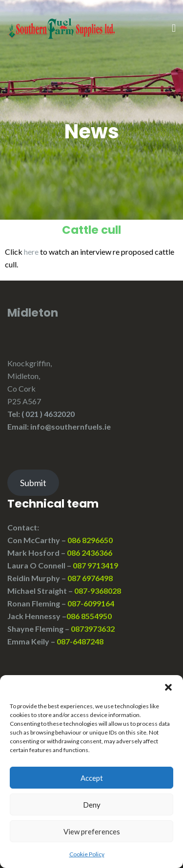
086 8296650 (90, 540)
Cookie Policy (87, 854)
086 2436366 (90, 553)
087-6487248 (80, 641)
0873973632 (93, 629)
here (31, 252)
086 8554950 (90, 616)
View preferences (92, 831)
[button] (168, 687)
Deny (92, 805)
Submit (33, 483)
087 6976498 (90, 578)
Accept (92, 778)
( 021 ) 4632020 (48, 414)
